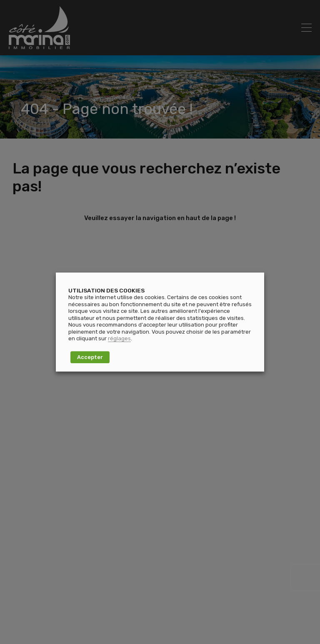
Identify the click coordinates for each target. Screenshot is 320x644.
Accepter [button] (90, 357)
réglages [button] (119, 338)
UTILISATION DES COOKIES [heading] (106, 290)
